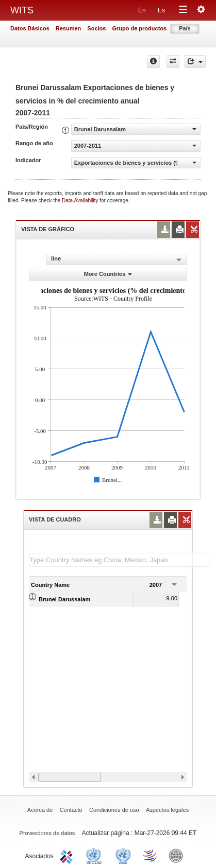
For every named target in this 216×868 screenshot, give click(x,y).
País (185, 28)
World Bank (178, 855)
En (142, 10)
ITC (68, 855)
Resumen (69, 28)
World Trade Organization (151, 855)
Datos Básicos (30, 28)
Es (161, 10)
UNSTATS (123, 855)
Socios (96, 28)
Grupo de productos (139, 28)
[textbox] (120, 560)
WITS (22, 10)
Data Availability (81, 201)
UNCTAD (96, 855)
